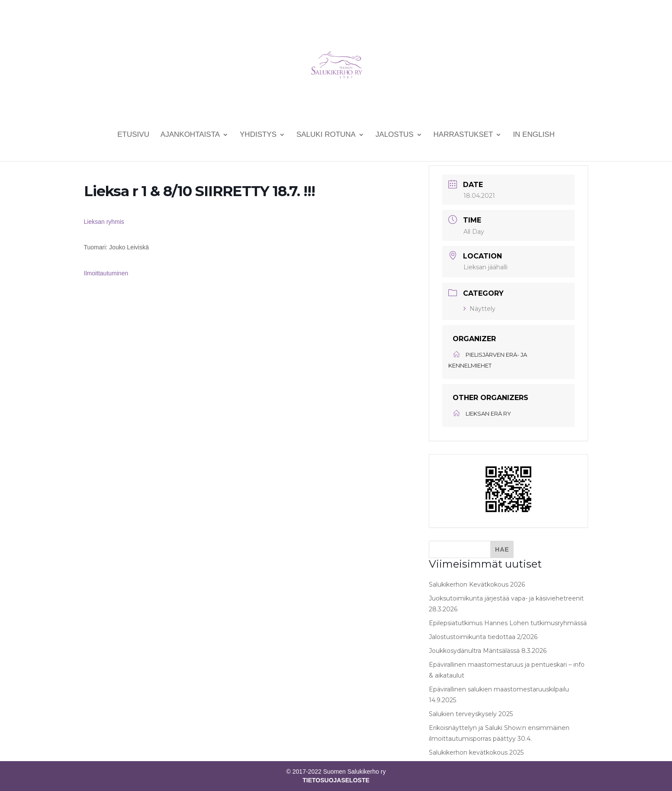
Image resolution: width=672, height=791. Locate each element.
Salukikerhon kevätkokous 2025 (476, 752)
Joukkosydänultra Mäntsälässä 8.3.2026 (488, 651)
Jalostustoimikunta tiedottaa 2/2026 (483, 637)
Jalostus (395, 135)
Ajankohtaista (190, 135)
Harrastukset (463, 135)
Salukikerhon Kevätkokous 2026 (477, 584)
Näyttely (479, 309)
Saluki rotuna (326, 135)
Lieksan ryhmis (104, 222)
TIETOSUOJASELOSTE (336, 780)
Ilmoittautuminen (106, 273)
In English (534, 135)
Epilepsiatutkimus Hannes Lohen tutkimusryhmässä (508, 623)
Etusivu (133, 135)
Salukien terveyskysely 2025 (471, 714)
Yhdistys (258, 135)
